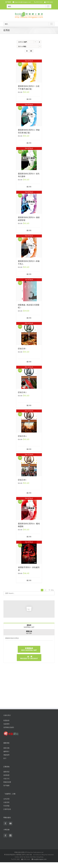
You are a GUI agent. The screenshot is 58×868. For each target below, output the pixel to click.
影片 (5, 758)
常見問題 (6, 806)
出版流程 (6, 802)
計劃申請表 (7, 809)
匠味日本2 (22, 392)
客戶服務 (6, 786)
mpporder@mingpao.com (23, 2)
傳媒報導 (6, 755)
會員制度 (6, 775)
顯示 (22, 46)
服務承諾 (6, 772)
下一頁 (51, 590)
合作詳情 (6, 799)
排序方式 (23, 42)
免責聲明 (6, 724)
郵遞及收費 (7, 782)
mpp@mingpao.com (40, 859)
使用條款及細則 (9, 727)
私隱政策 (6, 720)
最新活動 (6, 748)
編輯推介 (6, 751)
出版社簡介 (7, 715)
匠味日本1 (22, 349)
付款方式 (6, 779)
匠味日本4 (22, 436)
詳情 (30, 99)
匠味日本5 (22, 480)
